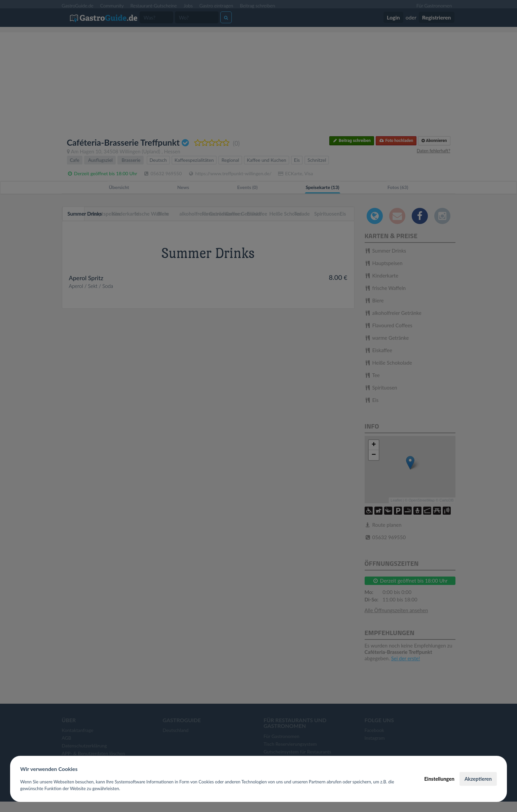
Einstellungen (439, 779)
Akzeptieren (478, 779)
